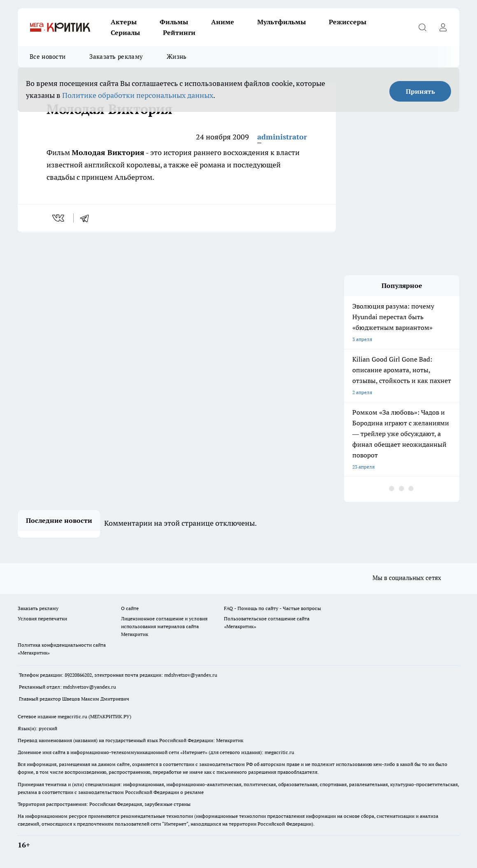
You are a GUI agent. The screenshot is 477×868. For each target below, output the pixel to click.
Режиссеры (348, 22)
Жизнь (177, 57)
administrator (282, 137)
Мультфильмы (282, 22)
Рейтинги (179, 32)
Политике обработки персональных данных (138, 95)
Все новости (48, 57)
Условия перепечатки (42, 619)
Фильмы (174, 22)
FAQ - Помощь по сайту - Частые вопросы (272, 608)
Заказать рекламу (116, 57)
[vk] (59, 218)
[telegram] (87, 218)
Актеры (124, 22)
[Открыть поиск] (422, 27)
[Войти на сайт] (443, 27)
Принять (420, 91)
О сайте (130, 608)
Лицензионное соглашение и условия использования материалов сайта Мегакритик (164, 626)
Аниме (223, 22)
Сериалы (125, 32)
